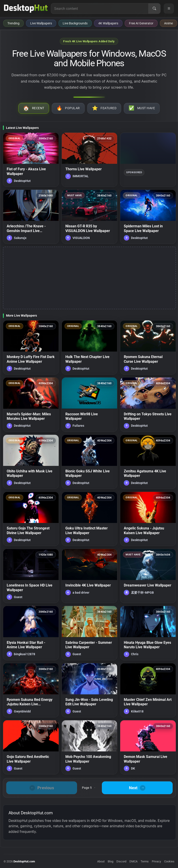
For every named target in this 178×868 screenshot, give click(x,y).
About (101, 861)
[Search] (154, 9)
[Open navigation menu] (169, 9)
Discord (121, 861)
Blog (110, 861)
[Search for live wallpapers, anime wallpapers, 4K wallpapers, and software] (100, 9)
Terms (145, 861)
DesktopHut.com (24, 861)
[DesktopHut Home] (26, 9)
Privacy (156, 861)
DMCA (133, 861)
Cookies (169, 861)
